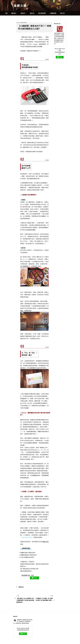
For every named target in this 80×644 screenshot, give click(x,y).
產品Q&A (32, 9)
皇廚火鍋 (20, 5)
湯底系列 (24, 9)
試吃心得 (62, 9)
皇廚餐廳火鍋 (26, 571)
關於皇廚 (14, 9)
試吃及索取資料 (42, 9)
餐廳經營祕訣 (21, 582)
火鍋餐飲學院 (53, 9)
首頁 (6, 9)
